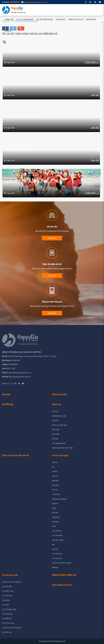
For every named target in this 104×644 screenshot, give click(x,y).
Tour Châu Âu (57, 531)
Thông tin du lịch (76, 19)
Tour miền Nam (7, 596)
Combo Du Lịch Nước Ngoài (62, 563)
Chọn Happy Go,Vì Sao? (62, 585)
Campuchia (56, 517)
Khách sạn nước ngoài (60, 425)
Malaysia (55, 567)
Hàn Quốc (55, 485)
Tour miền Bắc (7, 586)
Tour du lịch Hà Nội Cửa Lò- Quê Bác (20, 84)
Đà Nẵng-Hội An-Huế (59, 416)
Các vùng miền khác (59, 443)
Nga (53, 545)
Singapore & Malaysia (59, 499)
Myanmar (55, 503)
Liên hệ (8, 31)
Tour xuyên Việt (7, 614)
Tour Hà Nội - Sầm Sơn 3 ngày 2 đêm (19, 149)
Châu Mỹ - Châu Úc (58, 540)
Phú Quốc (55, 439)
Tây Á (54, 526)
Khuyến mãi (91, 19)
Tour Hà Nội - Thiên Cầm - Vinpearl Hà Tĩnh (23, 51)
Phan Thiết (56, 434)
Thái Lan (55, 490)
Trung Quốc (56, 494)
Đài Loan (55, 513)
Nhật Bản (55, 481)
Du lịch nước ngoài (45, 19)
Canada (55, 471)
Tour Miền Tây (7, 618)
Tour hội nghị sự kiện (9, 609)
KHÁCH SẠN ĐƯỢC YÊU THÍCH (62, 448)
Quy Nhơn (55, 420)
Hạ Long (55, 411)
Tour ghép (5, 605)
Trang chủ (9, 19)
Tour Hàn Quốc (57, 554)
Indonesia (55, 522)
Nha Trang (56, 430)
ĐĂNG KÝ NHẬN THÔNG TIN (64, 575)
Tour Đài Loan (57, 558)
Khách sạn (60, 19)
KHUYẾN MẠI (8, 404)
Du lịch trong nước (25, 19)
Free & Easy (6, 600)
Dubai (54, 508)
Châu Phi (55, 476)
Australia (55, 549)
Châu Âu (55, 462)
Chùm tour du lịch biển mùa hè (15, 455)
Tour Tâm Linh (7, 632)
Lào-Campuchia (57, 535)
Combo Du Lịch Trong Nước (12, 582)
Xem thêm (52, 238)
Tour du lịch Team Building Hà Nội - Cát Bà (23, 117)
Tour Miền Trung (8, 591)
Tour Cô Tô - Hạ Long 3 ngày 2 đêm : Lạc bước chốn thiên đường (32, 182)
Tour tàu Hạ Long (8, 623)
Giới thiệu (6, 394)
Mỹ (53, 467)
